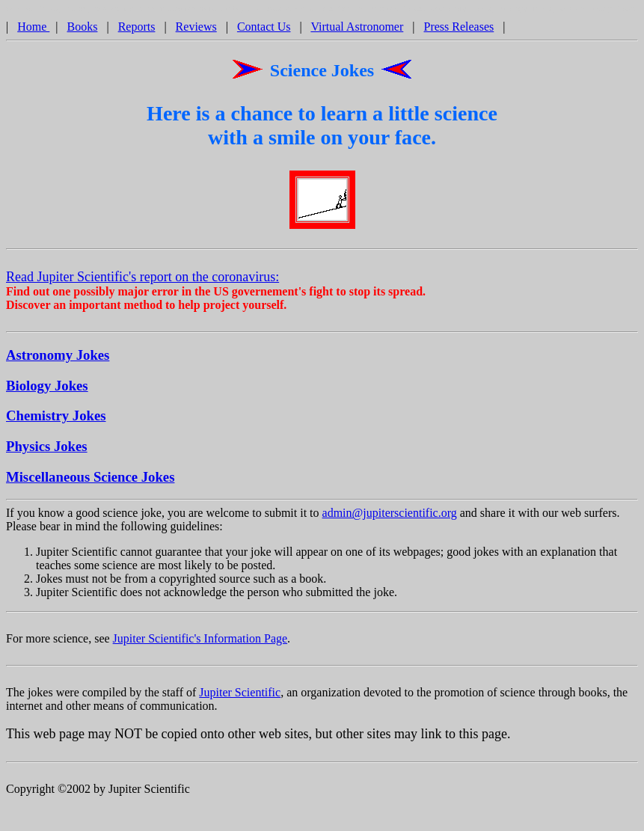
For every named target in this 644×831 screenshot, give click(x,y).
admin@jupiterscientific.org (390, 515)
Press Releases (459, 29)
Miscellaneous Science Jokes (90, 479)
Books (83, 29)
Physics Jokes (47, 448)
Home (33, 29)
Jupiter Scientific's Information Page (200, 641)
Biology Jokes (47, 388)
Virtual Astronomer (357, 29)
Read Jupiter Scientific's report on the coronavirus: (142, 279)
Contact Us (264, 29)
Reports (137, 29)
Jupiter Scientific (240, 694)
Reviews (196, 29)
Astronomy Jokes (58, 357)
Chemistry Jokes (56, 418)
